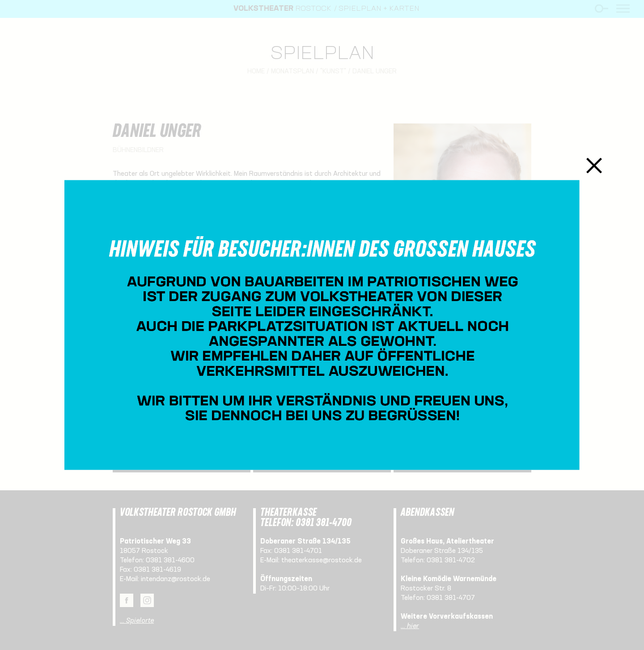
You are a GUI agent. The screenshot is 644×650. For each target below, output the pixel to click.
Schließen (594, 165)
